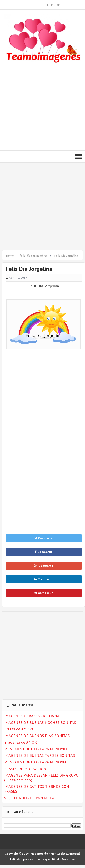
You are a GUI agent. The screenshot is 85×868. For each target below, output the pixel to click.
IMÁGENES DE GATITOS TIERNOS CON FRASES (37, 789)
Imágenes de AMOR (20, 742)
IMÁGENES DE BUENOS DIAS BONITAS (37, 736)
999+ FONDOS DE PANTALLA (29, 798)
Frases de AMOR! (18, 729)
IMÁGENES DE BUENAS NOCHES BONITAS (40, 723)
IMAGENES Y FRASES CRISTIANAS (33, 716)
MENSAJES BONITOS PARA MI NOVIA (35, 762)
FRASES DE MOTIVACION (25, 769)
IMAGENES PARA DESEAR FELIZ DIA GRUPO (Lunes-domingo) (41, 778)
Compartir (44, 538)
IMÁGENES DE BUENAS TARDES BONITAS (39, 755)
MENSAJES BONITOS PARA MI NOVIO (35, 749)
